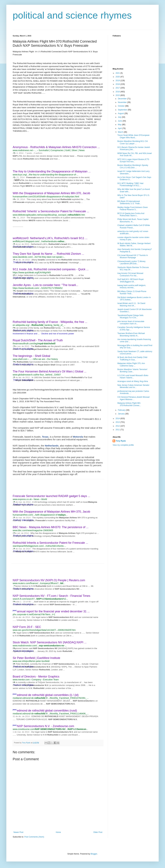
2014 (118, 419)
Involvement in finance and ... (26, 334)
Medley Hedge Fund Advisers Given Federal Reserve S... (133, 208)
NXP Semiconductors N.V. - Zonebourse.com (46, 726)
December (123, 99)
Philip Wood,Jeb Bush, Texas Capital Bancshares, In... (133, 220)
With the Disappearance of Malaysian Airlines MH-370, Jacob (51, 193)
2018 (118, 84)
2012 (118, 426)
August (121, 113)
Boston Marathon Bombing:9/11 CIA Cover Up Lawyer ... (133, 142)
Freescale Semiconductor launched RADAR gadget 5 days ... (51, 496)
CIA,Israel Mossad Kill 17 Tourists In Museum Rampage (133, 256)
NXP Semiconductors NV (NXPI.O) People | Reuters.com (49, 580)
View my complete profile (123, 445)
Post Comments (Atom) (34, 837)
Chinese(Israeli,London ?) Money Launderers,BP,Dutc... (131, 262)
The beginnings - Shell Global (31, 356)
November (123, 102)
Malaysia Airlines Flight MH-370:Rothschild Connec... (129, 404)
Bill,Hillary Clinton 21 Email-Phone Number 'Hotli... (132, 293)
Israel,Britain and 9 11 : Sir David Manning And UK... (131, 304)
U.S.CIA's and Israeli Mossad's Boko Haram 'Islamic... (133, 377)
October (122, 106)
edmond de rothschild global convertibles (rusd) (47, 711)
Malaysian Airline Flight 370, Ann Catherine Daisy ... (131, 364)
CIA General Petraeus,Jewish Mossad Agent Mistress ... (133, 398)
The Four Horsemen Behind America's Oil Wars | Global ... (50, 371)
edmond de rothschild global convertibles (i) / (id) (48, 695)
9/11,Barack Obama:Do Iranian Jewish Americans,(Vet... (134, 148)
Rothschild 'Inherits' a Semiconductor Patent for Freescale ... (51, 211)
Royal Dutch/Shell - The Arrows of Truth (38, 340)
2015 (118, 95)
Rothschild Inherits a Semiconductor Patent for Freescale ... (50, 543)
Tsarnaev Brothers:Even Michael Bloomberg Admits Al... (131, 334)
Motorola (78, 437)
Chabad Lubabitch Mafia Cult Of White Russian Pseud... (134, 226)
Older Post (98, 832)
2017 (118, 88)
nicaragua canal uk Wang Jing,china (133, 381)
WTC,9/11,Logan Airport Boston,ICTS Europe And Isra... (133, 160)
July (120, 117)
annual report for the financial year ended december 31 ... (53, 611)
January (122, 414)
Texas (45, 437)
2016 (118, 92)
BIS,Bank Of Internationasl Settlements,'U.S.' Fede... (129, 202)
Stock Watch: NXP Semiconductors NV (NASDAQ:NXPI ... (50, 642)
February (122, 410)
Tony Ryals (121, 441)
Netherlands (52, 446)
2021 (118, 73)
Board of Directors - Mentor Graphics (36, 677)
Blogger (94, 854)
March (121, 132)
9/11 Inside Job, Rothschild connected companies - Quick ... (51, 269)
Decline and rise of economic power (58, 334)
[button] (14, 153)
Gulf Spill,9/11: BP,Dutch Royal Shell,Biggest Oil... (130, 280)
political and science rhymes (72, 15)
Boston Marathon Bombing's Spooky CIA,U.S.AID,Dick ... (133, 166)
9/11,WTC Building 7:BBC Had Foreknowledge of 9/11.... (130, 184)
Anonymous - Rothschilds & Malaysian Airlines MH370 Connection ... (56, 147)
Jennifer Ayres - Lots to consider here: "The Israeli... (45, 285)
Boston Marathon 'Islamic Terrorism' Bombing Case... (132, 371)
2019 (118, 81)
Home (58, 832)
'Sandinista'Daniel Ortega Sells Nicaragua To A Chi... (130, 317)
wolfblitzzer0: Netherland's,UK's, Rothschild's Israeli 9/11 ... (50, 238)
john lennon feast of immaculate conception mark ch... (131, 323)
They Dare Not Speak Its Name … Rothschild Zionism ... (48, 254)
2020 (118, 77)
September (123, 110)
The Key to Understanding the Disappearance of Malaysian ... (52, 171)
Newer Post (18, 832)
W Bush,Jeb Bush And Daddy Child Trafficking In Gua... (132, 358)
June (120, 121)
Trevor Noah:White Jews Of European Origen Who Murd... (133, 136)
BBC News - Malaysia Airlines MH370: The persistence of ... (51, 527)
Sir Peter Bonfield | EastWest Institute (36, 658)
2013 (118, 422)
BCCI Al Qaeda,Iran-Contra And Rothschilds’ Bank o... (131, 214)
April (120, 128)
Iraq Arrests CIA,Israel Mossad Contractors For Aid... (130, 274)
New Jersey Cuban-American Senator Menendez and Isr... (133, 386)
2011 (118, 430)
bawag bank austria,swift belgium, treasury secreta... (132, 286)
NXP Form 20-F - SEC (27, 627)
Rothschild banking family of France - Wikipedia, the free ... (50, 322)
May (120, 125)
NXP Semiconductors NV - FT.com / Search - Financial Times (51, 596)
